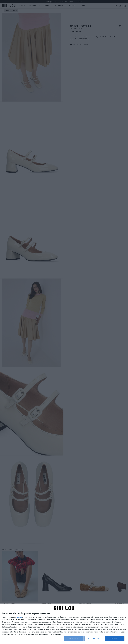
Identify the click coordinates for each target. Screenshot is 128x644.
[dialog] (64, 624)
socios (19, 617)
